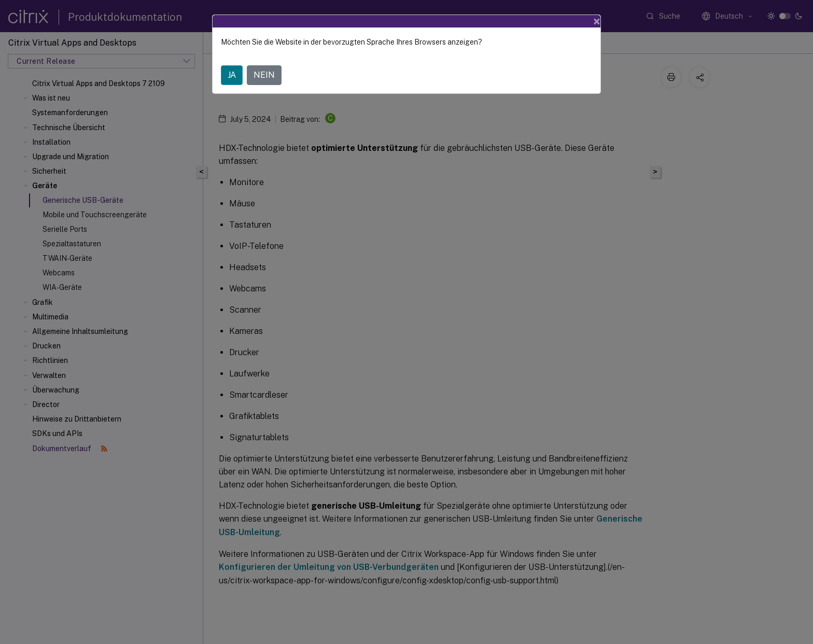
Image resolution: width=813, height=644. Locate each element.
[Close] (597, 21)
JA (232, 75)
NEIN (264, 75)
